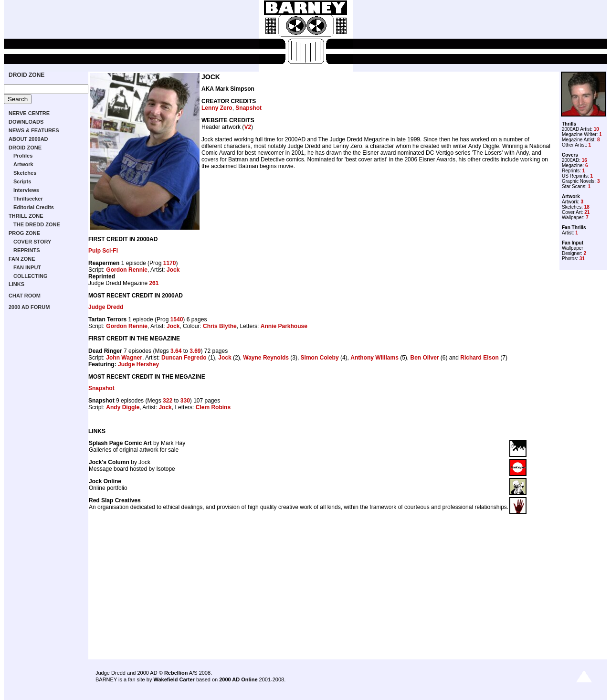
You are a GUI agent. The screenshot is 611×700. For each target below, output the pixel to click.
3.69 (195, 351)
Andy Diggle (123, 407)
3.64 (176, 351)
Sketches (25, 173)
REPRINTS (27, 250)
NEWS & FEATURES (34, 130)
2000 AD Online (238, 679)
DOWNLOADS (26, 122)
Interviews (26, 190)
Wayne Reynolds (266, 358)
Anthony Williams (374, 358)
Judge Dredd (106, 307)
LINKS (16, 284)
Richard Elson (479, 358)
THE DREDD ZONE (37, 224)
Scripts (22, 181)
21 (587, 212)
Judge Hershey (138, 364)
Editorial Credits (34, 207)
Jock (173, 270)
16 (585, 160)
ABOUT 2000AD (28, 139)
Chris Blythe (220, 326)
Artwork (23, 164)
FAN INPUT (27, 267)
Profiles (23, 156)
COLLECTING (31, 276)
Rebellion (176, 673)
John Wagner (124, 358)
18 (587, 207)
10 (596, 129)
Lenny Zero (217, 108)
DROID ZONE (26, 75)
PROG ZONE (24, 233)
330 (185, 401)
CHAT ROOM (25, 296)
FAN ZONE (22, 259)
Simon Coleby (320, 358)
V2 (248, 127)
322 (168, 401)
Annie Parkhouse (284, 326)
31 (582, 259)
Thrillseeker (28, 199)
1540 (177, 319)
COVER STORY (32, 242)
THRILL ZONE (26, 216)
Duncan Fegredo (184, 358)
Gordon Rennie (127, 270)
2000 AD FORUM (29, 307)
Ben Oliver (425, 358)
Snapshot (248, 108)
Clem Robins (213, 407)
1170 (170, 263)
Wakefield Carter (174, 679)
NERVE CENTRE (29, 113)
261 (154, 283)
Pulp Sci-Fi (103, 251)
